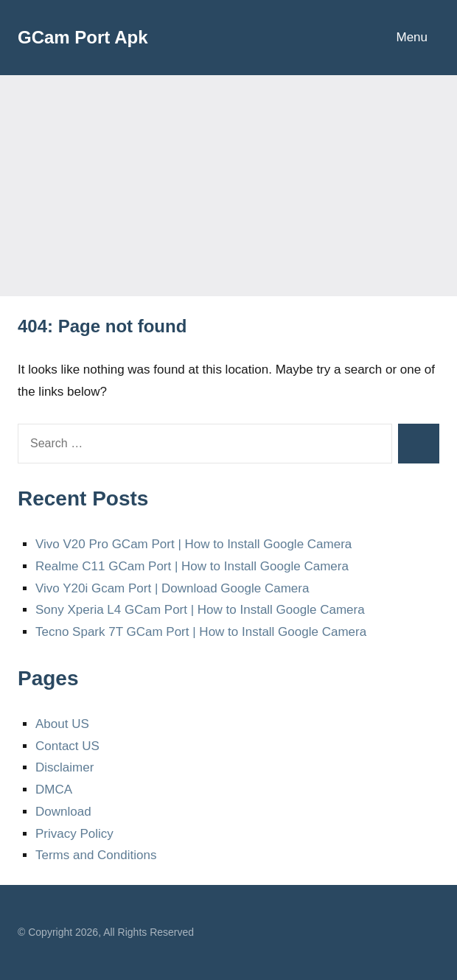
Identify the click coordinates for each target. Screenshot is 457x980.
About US (62, 724)
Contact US (67, 746)
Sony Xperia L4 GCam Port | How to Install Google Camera (200, 610)
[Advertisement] (228, 186)
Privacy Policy (74, 834)
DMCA (54, 790)
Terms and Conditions (96, 855)
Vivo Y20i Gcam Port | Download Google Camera (172, 588)
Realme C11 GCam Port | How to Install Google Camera (192, 566)
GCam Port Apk (83, 37)
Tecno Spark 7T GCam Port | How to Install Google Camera (201, 632)
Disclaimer (64, 767)
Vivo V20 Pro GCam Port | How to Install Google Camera (193, 544)
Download (63, 812)
